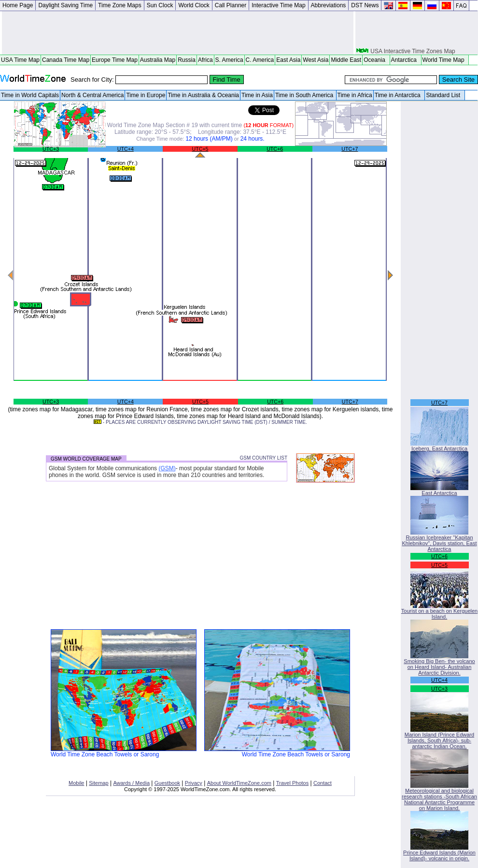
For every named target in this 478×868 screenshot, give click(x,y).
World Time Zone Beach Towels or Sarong (124, 752)
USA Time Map (20, 60)
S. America (229, 60)
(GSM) (167, 468)
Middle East (346, 60)
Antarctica (406, 60)
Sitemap (98, 783)
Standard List (444, 95)
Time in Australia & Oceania (203, 95)
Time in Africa (355, 95)
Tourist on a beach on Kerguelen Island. (439, 611)
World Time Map (445, 60)
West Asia (316, 60)
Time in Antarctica (399, 95)
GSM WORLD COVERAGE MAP (86, 459)
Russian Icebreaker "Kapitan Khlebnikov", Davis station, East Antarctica (440, 541)
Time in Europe (146, 95)
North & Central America (92, 95)
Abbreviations (329, 5)
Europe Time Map (115, 60)
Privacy (194, 783)
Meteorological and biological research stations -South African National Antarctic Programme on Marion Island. (439, 797)
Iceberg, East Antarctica (439, 446)
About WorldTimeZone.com (239, 783)
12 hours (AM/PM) (209, 139)
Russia (187, 60)
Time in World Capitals (30, 95)
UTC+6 (275, 149)
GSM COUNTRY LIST (263, 458)
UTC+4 (126, 149)
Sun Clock (160, 5)
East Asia (288, 60)
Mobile (76, 783)
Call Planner (231, 5)
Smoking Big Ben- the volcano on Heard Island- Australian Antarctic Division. (439, 665)
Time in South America (305, 95)
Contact (323, 783)
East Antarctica (439, 491)
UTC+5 (200, 149)
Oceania (376, 60)
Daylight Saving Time (65, 5)
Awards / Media (131, 783)
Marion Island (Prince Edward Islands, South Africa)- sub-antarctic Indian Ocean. (439, 738)
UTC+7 (350, 149)
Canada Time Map (66, 60)
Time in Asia (257, 95)
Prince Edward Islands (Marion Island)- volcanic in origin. (439, 853)
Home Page (18, 5)
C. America (260, 60)
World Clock (194, 5)
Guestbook (167, 783)
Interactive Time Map (278, 5)
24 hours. (253, 139)
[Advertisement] (178, 33)
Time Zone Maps (120, 5)
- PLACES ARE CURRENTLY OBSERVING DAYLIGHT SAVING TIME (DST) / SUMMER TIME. (200, 422)
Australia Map (158, 60)
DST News (365, 5)
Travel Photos (292, 783)
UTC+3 (51, 149)
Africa (205, 60)
